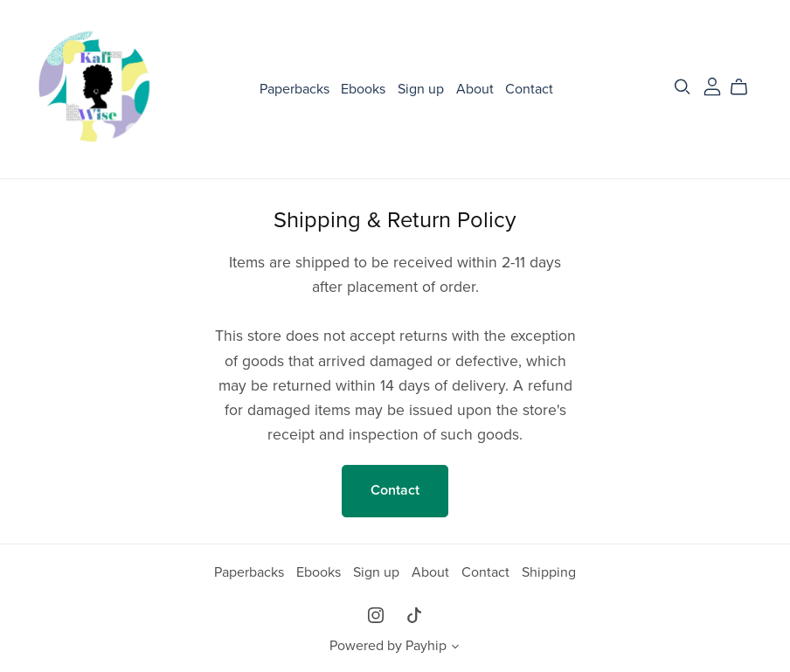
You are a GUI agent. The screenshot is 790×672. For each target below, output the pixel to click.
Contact (529, 89)
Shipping (549, 572)
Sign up (421, 89)
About (475, 89)
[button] (455, 648)
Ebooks (363, 89)
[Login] (712, 85)
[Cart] (746, 87)
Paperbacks (295, 89)
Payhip (426, 646)
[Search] (683, 87)
